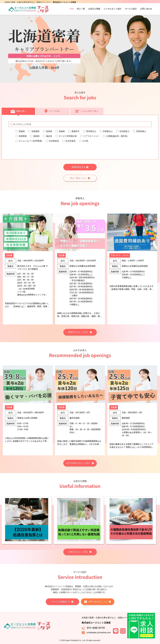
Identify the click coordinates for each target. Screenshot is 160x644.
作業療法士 (108, 131)
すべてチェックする (22, 124)
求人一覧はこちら (80, 178)
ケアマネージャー (91, 136)
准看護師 (35, 131)
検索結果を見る (80, 167)
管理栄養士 (141, 131)
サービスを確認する (62, 602)
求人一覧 (81, 11)
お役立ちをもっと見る (80, 552)
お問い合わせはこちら (97, 602)
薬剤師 (36, 136)
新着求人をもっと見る (80, 332)
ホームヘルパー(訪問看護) (30, 141)
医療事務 (23, 136)
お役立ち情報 (94, 11)
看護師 (22, 131)
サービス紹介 (131, 11)
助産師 (49, 131)
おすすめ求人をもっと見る (80, 463)
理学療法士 (91, 131)
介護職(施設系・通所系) (117, 136)
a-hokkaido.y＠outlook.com (99, 633)
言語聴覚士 (124, 131)
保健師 (62, 131)
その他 (85, 141)
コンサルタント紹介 (113, 11)
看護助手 (75, 131)
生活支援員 (70, 141)
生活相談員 (54, 141)
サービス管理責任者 (68, 136)
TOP (71, 11)
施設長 (49, 136)
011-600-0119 (96, 628)
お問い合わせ (146, 11)
